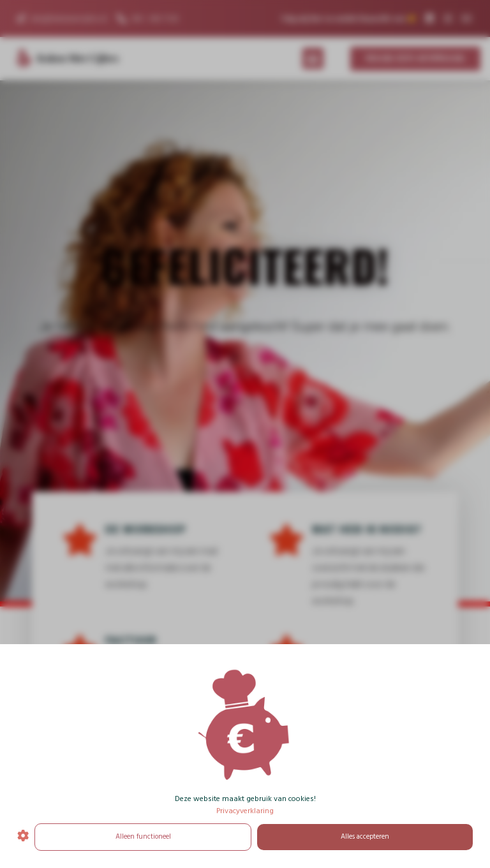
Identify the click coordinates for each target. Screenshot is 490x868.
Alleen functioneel (143, 837)
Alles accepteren (365, 837)
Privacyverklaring (245, 811)
